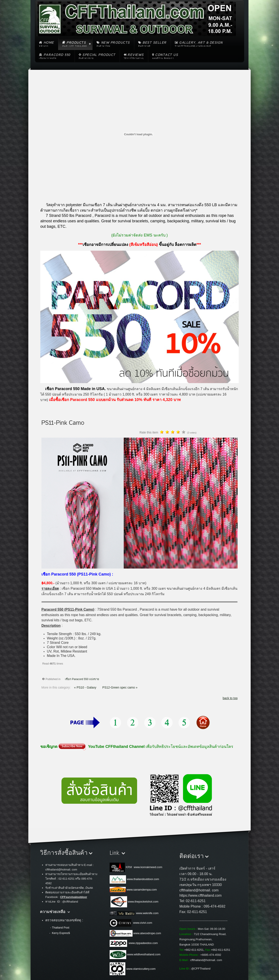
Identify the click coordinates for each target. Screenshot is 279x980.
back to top (230, 698)
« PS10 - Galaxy (86, 687)
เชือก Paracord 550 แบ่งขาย (82, 679)
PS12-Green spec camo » (120, 687)
